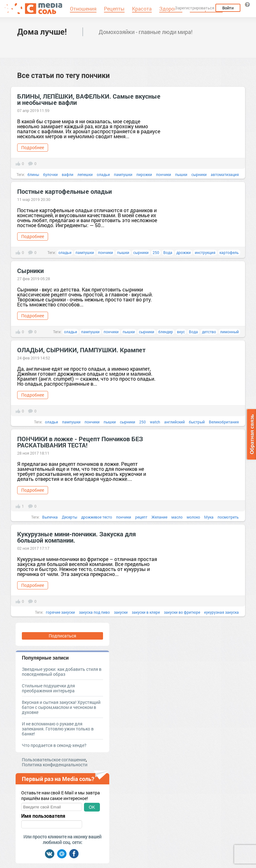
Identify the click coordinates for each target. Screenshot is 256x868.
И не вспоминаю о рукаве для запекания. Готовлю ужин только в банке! (58, 729)
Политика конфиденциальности (55, 765)
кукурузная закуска (222, 612)
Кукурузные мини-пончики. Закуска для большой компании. (76, 537)
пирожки (144, 174)
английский (175, 422)
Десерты (69, 517)
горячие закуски (60, 612)
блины (33, 174)
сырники (199, 174)
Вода (168, 252)
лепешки (85, 174)
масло (177, 517)
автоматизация (225, 174)
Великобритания (224, 422)
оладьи (103, 174)
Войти (228, 8)
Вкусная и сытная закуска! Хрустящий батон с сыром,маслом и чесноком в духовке (61, 707)
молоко (193, 517)
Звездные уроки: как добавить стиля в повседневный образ (62, 672)
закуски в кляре (146, 612)
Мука (209, 517)
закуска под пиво (94, 612)
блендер (166, 332)
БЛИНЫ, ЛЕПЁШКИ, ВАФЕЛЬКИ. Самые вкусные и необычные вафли (89, 99)
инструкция (205, 252)
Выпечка (50, 517)
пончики (164, 174)
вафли (68, 174)
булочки (50, 174)
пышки (181, 174)
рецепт (141, 517)
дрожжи (184, 252)
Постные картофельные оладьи (64, 191)
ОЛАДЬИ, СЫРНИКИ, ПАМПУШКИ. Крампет (81, 350)
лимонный (229, 332)
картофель (229, 252)
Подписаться (62, 636)
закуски (121, 612)
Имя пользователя (43, 816)
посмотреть (228, 517)
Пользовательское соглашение (54, 760)
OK (92, 807)
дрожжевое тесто (97, 517)
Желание (159, 517)
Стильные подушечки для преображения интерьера (48, 688)
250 (156, 252)
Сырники (30, 271)
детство (209, 332)
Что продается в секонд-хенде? (54, 745)
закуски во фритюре (182, 612)
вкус (181, 332)
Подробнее (33, 147)
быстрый (197, 422)
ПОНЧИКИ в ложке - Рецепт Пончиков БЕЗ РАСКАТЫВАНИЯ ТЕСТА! (80, 442)
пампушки (123, 174)
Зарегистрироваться (194, 8)
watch (155, 422)
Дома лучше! (42, 32)
